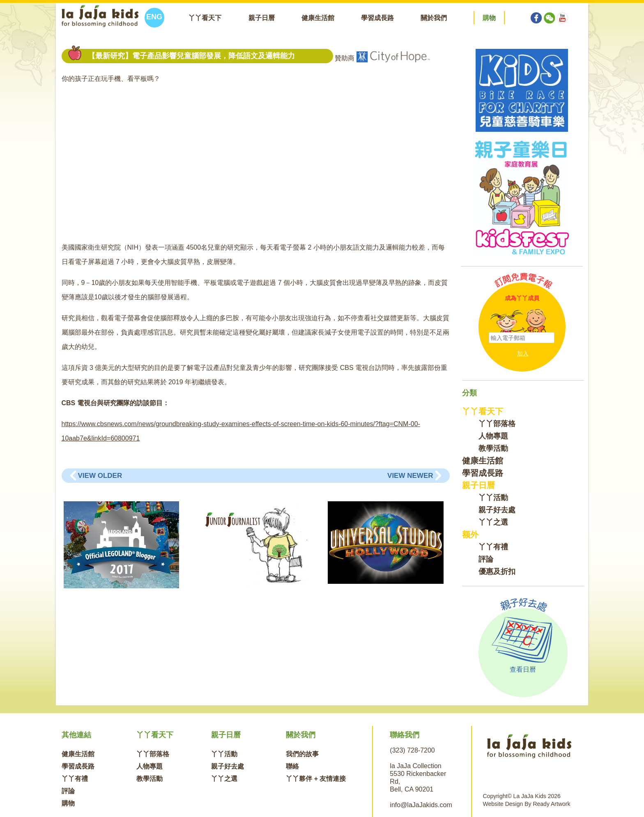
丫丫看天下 (205, 18)
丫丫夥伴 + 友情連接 (316, 779)
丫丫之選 (493, 522)
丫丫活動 (493, 498)
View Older (100, 476)
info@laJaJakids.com (421, 805)
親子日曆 (262, 18)
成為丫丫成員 (522, 298)
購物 (68, 803)
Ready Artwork (551, 804)
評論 (486, 559)
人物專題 (493, 436)
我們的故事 (302, 754)
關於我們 (434, 18)
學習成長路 (377, 18)
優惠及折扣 (497, 571)
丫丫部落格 (497, 424)
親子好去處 (497, 510)
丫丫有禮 (493, 547)
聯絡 (292, 766)
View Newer (410, 476)
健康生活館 (318, 18)
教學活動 (493, 448)
